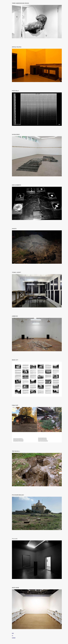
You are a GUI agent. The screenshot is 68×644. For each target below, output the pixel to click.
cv (12, 635)
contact (14, 638)
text (13, 633)
